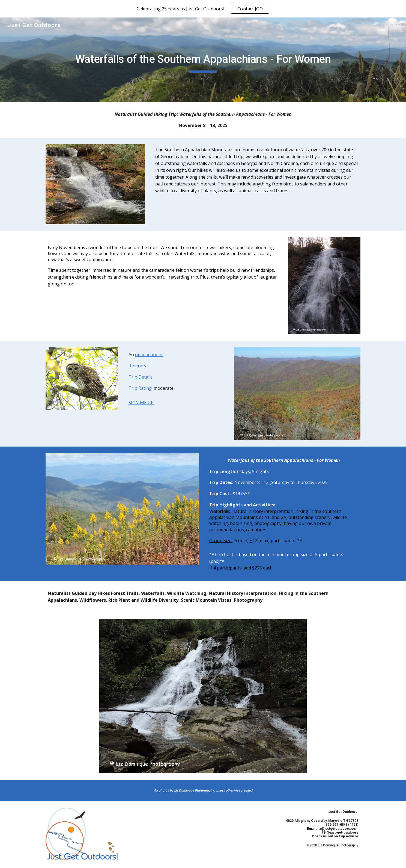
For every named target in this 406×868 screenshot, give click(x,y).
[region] (203, 9)
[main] (203, 60)
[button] (399, 25)
